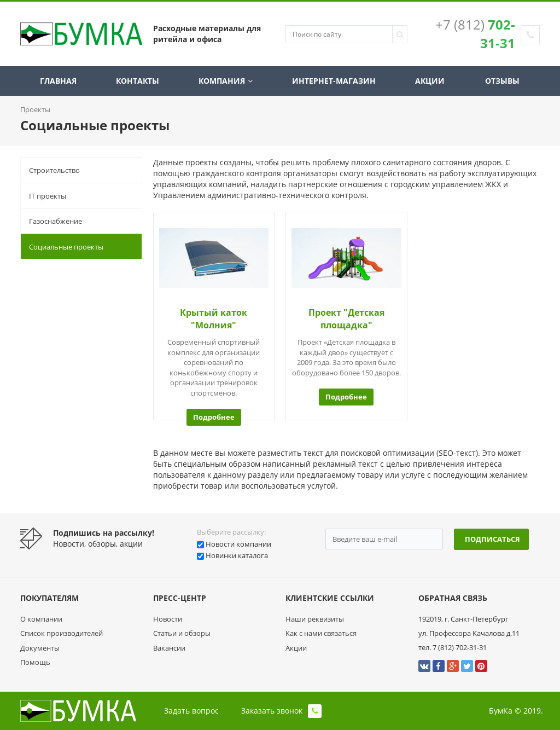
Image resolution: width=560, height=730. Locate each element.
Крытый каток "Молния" (214, 319)
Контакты (139, 81)
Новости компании (238, 544)
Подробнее (214, 417)
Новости (168, 619)
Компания (226, 81)
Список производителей (62, 633)
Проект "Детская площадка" (346, 319)
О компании (41, 619)
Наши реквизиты (315, 619)
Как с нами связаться (321, 633)
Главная (59, 81)
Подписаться (492, 539)
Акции (430, 81)
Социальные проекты (66, 247)
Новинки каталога (237, 555)
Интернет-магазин (334, 81)
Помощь (35, 662)
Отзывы (502, 81)
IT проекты (48, 196)
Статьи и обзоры (182, 633)
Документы (40, 648)
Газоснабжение (56, 221)
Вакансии (169, 648)
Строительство (54, 170)
